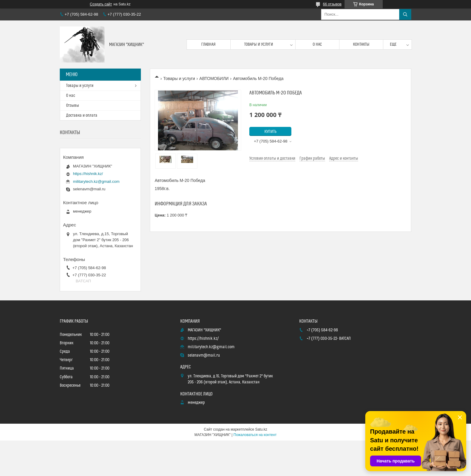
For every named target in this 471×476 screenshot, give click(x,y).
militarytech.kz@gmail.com (96, 181)
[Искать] (405, 14)
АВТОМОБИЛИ (214, 78)
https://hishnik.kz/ (88, 174)
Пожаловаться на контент (255, 435)
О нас (317, 45)
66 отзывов (332, 4)
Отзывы (73, 106)
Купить (270, 132)
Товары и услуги (259, 45)
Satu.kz (261, 429)
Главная (208, 45)
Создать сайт (101, 4)
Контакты (361, 45)
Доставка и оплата (82, 115)
